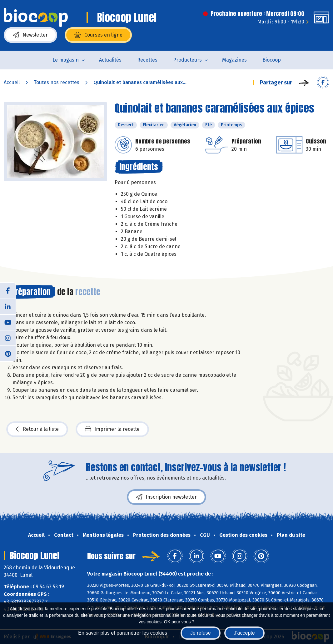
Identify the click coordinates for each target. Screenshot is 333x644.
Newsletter (30, 35)
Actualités (110, 60)
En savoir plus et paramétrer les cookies (123, 633)
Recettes (147, 60)
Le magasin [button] (66, 60)
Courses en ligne (98, 35)
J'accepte (244, 633)
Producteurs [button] (187, 60)
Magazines (234, 60)
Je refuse (201, 633)
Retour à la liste (37, 429)
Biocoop (272, 60)
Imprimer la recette (112, 429)
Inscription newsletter (166, 497)
